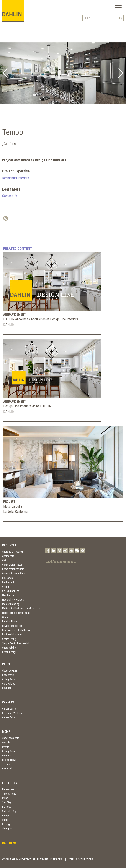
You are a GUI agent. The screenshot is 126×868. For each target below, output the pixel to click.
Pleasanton (8, 789)
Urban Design (9, 652)
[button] (5, 73)
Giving (6, 587)
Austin (5, 820)
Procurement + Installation (16, 630)
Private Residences (12, 626)
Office (5, 617)
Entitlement (8, 582)
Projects (9, 545)
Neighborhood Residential (16, 613)
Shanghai (7, 829)
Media (6, 732)
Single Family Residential (16, 643)
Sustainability (9, 648)
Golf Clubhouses (11, 591)
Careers (8, 702)
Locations (10, 783)
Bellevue (7, 807)
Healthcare (8, 595)
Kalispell (7, 816)
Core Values (9, 684)
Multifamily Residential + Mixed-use (21, 609)
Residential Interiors (16, 178)
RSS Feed (7, 769)
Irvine (5, 798)
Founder (7, 688)
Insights (7, 756)
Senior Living (9, 639)
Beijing (6, 824)
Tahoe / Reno (9, 794)
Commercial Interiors (13, 569)
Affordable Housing (12, 552)
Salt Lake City (9, 811)
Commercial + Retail (13, 565)
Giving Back (9, 679)
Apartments (8, 556)
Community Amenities (13, 573)
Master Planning (11, 604)
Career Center (9, 709)
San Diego (8, 802)
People (7, 664)
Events (6, 747)
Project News (9, 760)
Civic (5, 560)
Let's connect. (61, 562)
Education (7, 578)
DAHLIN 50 (9, 843)
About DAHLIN (10, 671)
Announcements (11, 738)
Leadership (8, 675)
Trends (6, 764)
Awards (6, 743)
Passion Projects (11, 622)
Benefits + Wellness (13, 713)
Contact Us (10, 196)
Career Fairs (9, 717)
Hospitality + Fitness (13, 600)
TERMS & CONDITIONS (81, 860)
